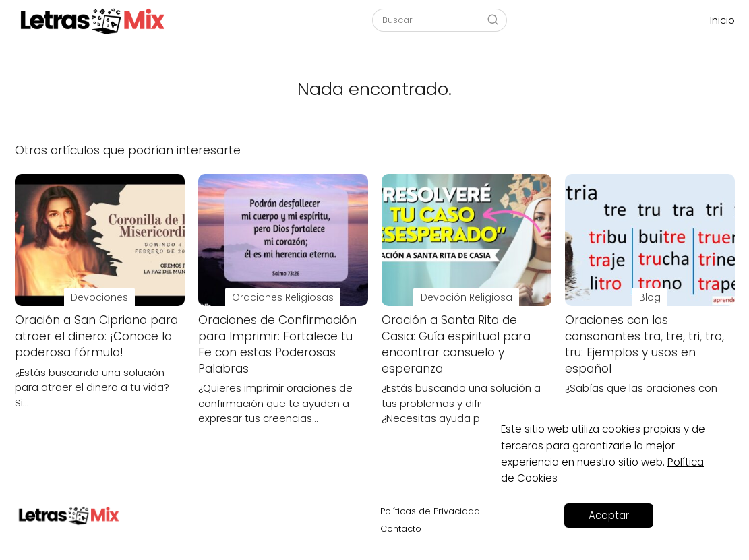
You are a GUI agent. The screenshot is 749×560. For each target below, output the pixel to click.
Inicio (722, 20)
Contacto (401, 529)
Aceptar (609, 515)
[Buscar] (493, 20)
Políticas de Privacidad (430, 511)
